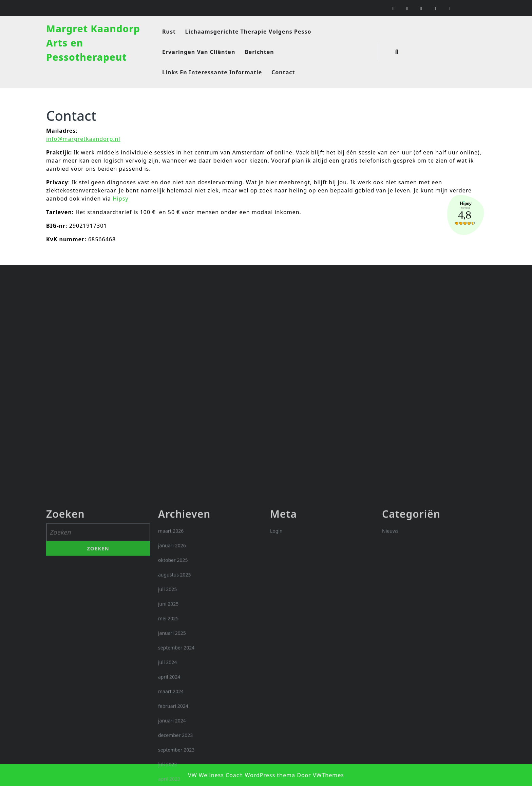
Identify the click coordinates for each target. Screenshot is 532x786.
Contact (283, 72)
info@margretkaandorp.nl (83, 139)
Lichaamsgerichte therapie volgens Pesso (248, 32)
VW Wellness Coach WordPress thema (242, 775)
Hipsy (121, 199)
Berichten (259, 52)
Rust (169, 32)
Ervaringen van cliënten (199, 52)
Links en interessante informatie (212, 72)
